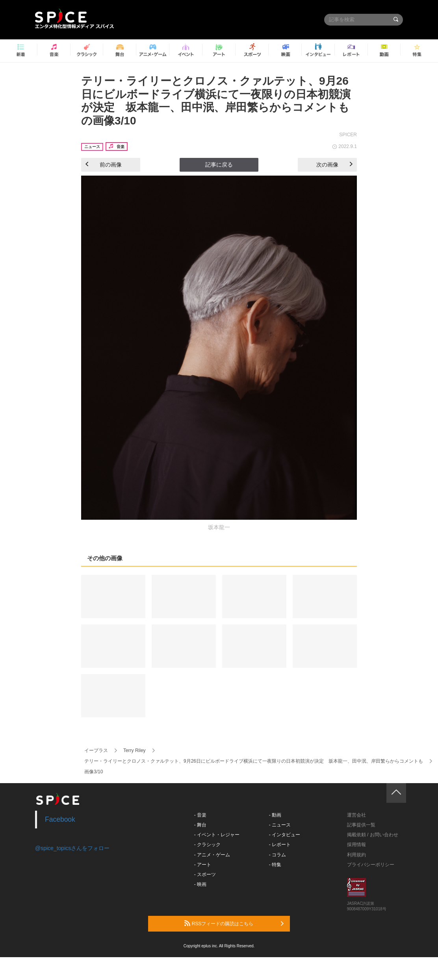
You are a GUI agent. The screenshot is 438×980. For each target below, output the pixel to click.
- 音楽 (200, 815)
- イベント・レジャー (217, 835)
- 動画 (275, 815)
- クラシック (207, 845)
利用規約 (356, 855)
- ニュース (280, 825)
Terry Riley (135, 750)
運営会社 (356, 815)
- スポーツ (205, 874)
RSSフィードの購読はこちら (234, 923)
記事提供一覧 (361, 825)
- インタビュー (285, 835)
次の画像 (334, 165)
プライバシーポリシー (371, 865)
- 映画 (200, 884)
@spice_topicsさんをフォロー (72, 848)
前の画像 (104, 165)
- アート (203, 865)
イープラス (96, 750)
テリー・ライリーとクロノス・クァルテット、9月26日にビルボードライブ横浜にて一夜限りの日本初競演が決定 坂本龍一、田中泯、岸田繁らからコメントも (254, 761)
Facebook (60, 819)
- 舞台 (200, 825)
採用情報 (356, 845)
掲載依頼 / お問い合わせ (373, 835)
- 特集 (275, 865)
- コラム (277, 855)
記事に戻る (219, 165)
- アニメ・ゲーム (212, 855)
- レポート (280, 845)
